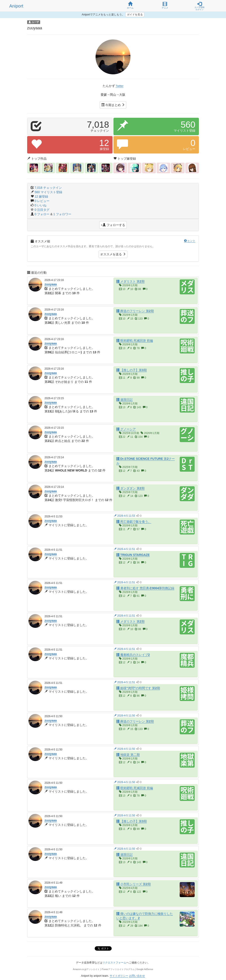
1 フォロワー (62, 214)
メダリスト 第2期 (130, 281)
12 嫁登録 (41, 196)
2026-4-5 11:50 (124, 716)
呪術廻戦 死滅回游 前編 (135, 340)
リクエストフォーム (114, 963)
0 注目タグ (42, 210)
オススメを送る (113, 254)
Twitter (120, 86)
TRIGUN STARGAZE (133, 555)
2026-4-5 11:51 (124, 549)
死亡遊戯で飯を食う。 (134, 522)
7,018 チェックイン (48, 188)
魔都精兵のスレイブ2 (133, 655)
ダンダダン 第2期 (130, 488)
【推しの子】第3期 (132, 370)
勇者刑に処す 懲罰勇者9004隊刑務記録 (145, 588)
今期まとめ (113, 105)
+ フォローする (113, 225)
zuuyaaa (51, 284)
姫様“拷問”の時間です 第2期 (138, 688)
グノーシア (126, 429)
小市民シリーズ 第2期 (134, 884)
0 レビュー (42, 201)
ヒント (190, 241)
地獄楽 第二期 (128, 755)
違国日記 (124, 400)
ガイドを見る (135, 15)
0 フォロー (43, 214)
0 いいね (41, 205)
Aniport (16, 6)
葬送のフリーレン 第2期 (135, 311)
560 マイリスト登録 (48, 192)
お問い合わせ (137, 976)
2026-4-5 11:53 (124, 516)
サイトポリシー (119, 976)
